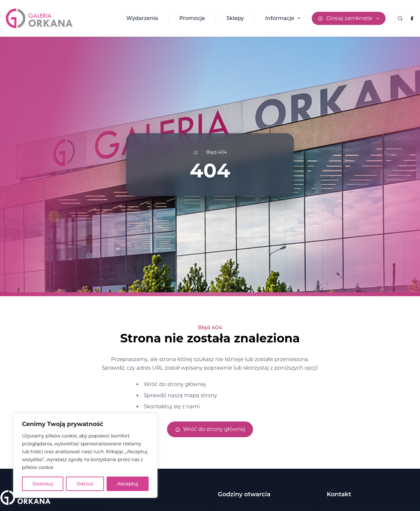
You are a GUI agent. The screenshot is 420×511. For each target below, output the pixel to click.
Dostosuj (43, 484)
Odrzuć (85, 484)
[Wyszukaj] (400, 18)
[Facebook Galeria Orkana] (412, 19)
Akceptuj (128, 484)
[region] (85, 456)
